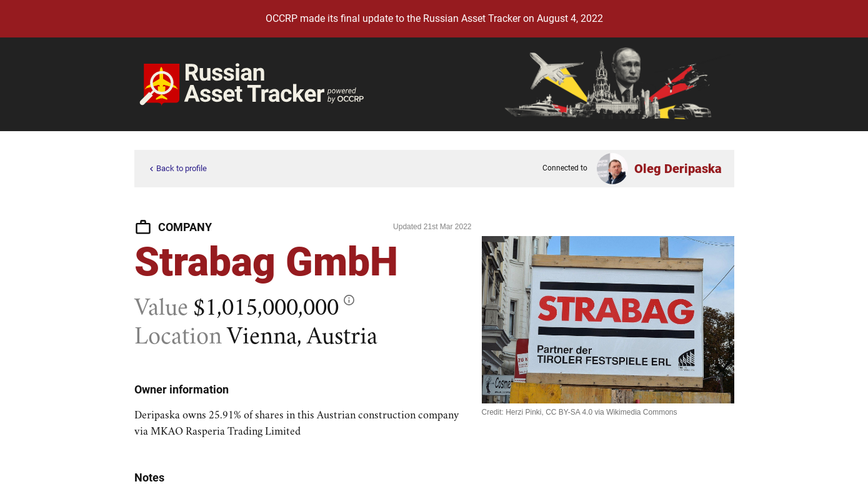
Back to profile (177, 169)
